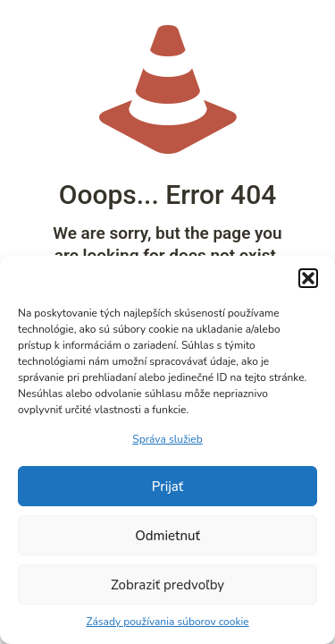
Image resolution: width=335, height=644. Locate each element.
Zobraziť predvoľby (167, 585)
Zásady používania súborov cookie (167, 622)
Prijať (167, 487)
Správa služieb (167, 439)
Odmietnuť (167, 536)
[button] (308, 278)
